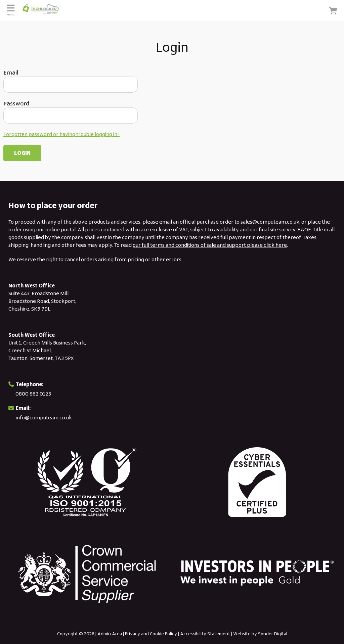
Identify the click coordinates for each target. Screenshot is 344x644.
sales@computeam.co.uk (270, 222)
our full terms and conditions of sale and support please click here (210, 245)
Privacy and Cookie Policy (151, 634)
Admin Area (110, 634)
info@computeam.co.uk (44, 418)
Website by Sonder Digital (260, 634)
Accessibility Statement (205, 634)
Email (11, 73)
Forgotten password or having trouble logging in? (61, 134)
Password (16, 103)
